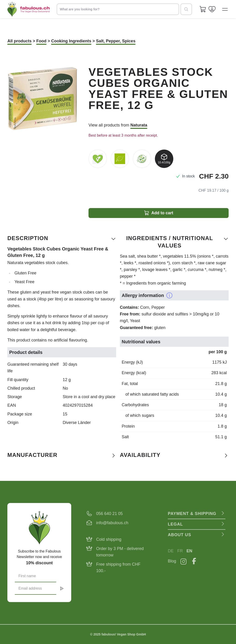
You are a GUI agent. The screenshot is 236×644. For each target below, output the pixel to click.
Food (41, 41)
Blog (172, 561)
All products (19, 41)
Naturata (139, 125)
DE (171, 551)
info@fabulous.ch (112, 523)
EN (189, 551)
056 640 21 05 (109, 514)
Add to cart (158, 213)
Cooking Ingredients (71, 41)
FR (180, 551)
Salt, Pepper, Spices (116, 41)
